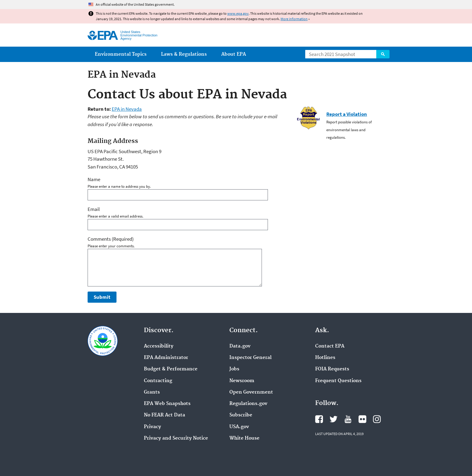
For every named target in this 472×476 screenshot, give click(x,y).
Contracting (158, 381)
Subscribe (241, 415)
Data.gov (240, 346)
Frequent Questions (338, 381)
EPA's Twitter (334, 419)
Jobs (234, 369)
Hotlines (325, 358)
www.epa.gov (238, 13)
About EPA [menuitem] (234, 54)
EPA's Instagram (377, 419)
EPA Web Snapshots (167, 404)
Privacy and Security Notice (176, 438)
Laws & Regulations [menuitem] (184, 54)
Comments (111, 239)
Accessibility (159, 346)
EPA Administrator (166, 358)
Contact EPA (330, 346)
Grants (152, 392)
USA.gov (239, 427)
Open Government (251, 392)
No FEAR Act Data (165, 415)
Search (383, 54)
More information (294, 19)
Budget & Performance (171, 369)
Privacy (152, 427)
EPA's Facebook (319, 419)
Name (94, 179)
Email (94, 209)
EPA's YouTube (348, 419)
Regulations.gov (248, 404)
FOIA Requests (332, 369)
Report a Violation (347, 114)
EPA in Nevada (127, 109)
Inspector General (250, 358)
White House (244, 438)
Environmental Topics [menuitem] (121, 54)
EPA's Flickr (362, 419)
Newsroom (242, 381)
